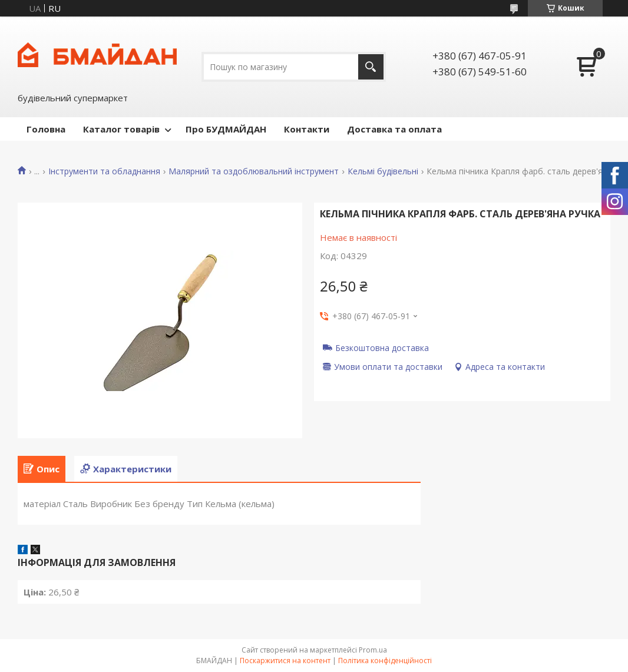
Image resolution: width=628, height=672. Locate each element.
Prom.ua (373, 650)
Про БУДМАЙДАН (226, 129)
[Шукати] (371, 67)
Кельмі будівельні (383, 171)
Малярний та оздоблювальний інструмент (254, 171)
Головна (46, 129)
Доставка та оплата (394, 129)
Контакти (307, 129)
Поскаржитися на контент (285, 661)
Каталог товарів (121, 129)
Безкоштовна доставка (382, 347)
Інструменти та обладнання (104, 171)
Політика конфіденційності (385, 661)
